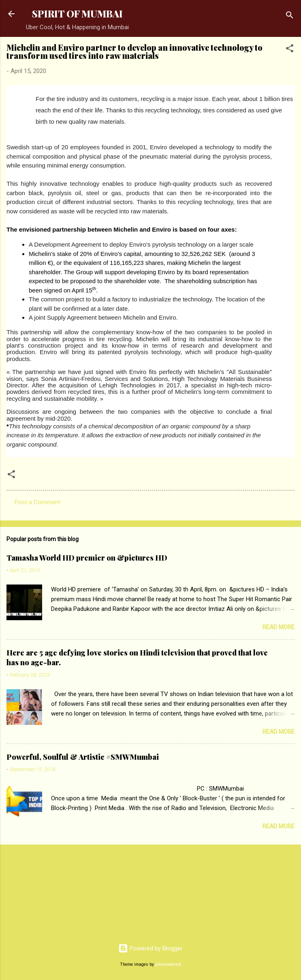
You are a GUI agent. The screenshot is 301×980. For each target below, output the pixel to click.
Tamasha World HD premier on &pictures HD (87, 558)
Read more (279, 627)
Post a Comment (37, 502)
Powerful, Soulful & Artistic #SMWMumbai (83, 757)
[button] (290, 50)
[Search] (290, 16)
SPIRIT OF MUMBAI (77, 14)
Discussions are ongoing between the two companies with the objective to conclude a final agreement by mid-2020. (139, 415)
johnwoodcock (168, 964)
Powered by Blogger (150, 948)
